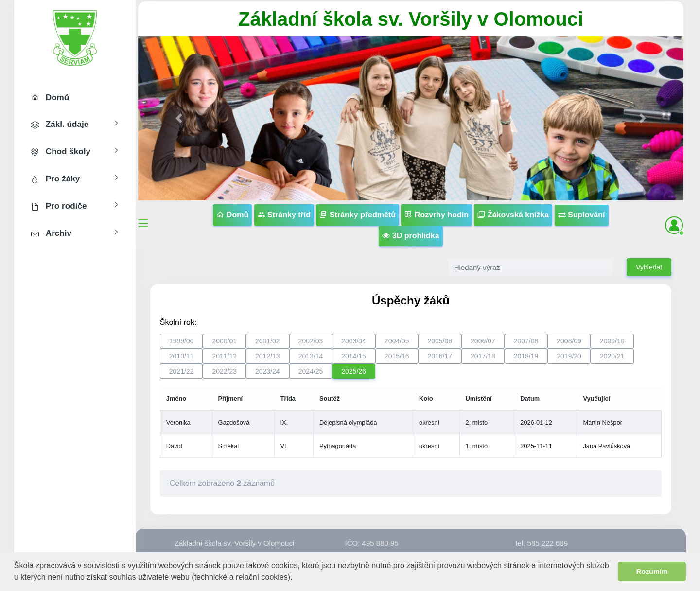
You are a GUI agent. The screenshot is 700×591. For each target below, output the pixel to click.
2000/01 (224, 341)
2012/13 (268, 356)
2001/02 (268, 341)
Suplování (582, 215)
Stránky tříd (284, 215)
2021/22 (182, 371)
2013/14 (311, 356)
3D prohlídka (411, 236)
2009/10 (612, 341)
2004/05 (397, 341)
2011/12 (224, 356)
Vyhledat (649, 267)
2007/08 (526, 341)
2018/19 (526, 356)
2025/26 (354, 371)
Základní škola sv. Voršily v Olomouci (411, 19)
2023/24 (268, 371)
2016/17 (440, 356)
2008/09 (569, 341)
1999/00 (182, 341)
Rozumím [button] (652, 572)
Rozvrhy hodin (437, 215)
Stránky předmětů (357, 215)
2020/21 (612, 356)
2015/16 (397, 356)
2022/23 (224, 371)
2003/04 (354, 341)
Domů (232, 215)
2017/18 (483, 356)
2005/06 (440, 341)
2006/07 (483, 341)
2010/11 (182, 356)
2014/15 (354, 356)
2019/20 (569, 356)
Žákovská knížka (513, 215)
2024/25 (311, 371)
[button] (296, 578)
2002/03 (311, 341)
